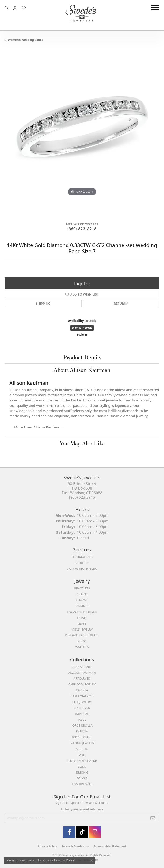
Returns (121, 304)
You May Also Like (82, 443)
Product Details (82, 357)
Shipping (43, 304)
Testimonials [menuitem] (82, 557)
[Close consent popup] (91, 860)
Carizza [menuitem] (82, 690)
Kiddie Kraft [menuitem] (82, 737)
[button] (7, 8)
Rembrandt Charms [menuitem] (82, 761)
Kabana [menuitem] (82, 731)
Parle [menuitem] (82, 755)
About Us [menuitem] (82, 563)
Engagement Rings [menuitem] (82, 612)
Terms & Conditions (75, 846)
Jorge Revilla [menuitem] (82, 725)
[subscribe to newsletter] (153, 818)
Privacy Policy (47, 846)
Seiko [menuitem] (82, 767)
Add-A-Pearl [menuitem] (82, 667)
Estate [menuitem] (82, 618)
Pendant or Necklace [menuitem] (82, 635)
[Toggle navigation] (155, 8)
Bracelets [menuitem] (82, 588)
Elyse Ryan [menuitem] (82, 708)
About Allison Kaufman (82, 370)
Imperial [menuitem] (82, 714)
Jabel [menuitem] (82, 720)
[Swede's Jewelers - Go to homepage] (82, 15)
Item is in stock (82, 328)
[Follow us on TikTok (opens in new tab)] (82, 832)
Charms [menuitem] (82, 600)
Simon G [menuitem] (82, 772)
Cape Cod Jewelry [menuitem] (82, 684)
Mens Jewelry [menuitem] (82, 629)
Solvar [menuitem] (82, 778)
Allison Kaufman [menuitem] (82, 673)
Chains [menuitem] (82, 594)
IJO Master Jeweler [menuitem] (82, 568)
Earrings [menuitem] (82, 606)
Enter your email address (82, 809)
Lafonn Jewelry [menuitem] (82, 743)
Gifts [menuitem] (82, 623)
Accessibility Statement (110, 846)
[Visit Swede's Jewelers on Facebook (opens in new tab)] (69, 832)
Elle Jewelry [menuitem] (82, 702)
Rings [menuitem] (82, 641)
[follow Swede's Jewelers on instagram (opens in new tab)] (95, 832)
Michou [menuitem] (82, 749)
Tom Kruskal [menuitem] (82, 784)
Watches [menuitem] (82, 647)
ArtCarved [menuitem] (82, 678)
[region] (82, 134)
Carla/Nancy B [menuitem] (82, 696)
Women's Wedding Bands (26, 40)
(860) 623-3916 (82, 228)
